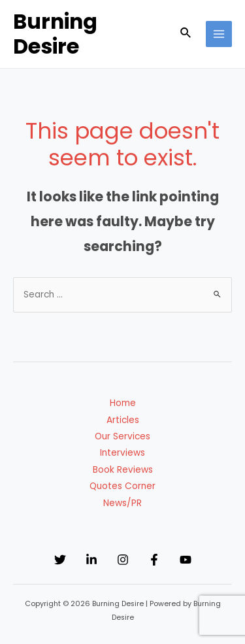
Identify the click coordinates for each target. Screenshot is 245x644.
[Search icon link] (186, 34)
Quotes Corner (122, 486)
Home (123, 403)
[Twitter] (60, 560)
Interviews (122, 453)
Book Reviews (123, 470)
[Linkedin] (91, 560)
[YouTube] (186, 560)
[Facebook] (154, 560)
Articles (123, 420)
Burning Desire (55, 34)
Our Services (122, 436)
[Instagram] (123, 560)
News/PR (122, 503)
